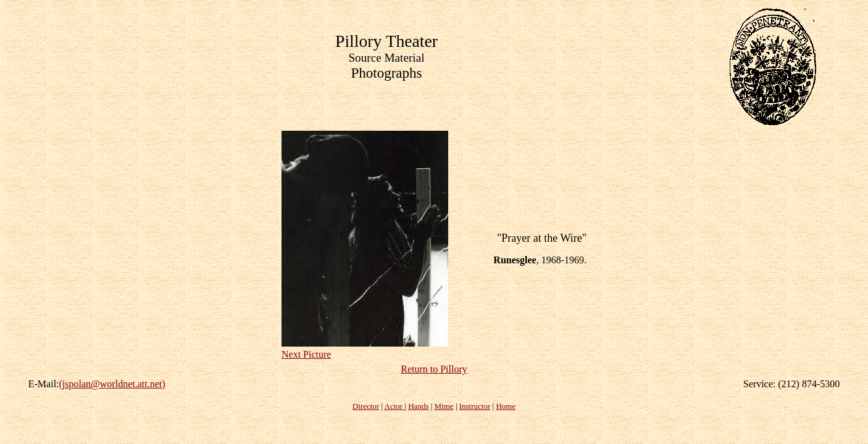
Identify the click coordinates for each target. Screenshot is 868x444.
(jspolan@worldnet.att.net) (112, 384)
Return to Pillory (434, 369)
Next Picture (306, 354)
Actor (395, 406)
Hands (418, 406)
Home (506, 406)
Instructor (475, 406)
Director (366, 406)
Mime (444, 406)
